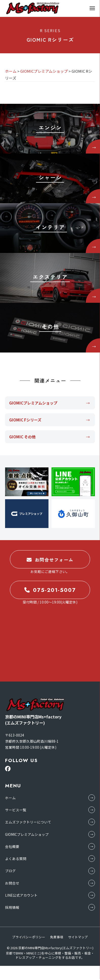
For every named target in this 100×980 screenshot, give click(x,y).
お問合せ (12, 883)
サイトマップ (78, 937)
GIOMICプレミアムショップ (27, 834)
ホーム (10, 798)
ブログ (10, 871)
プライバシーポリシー (29, 937)
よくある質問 (16, 859)
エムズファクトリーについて (28, 822)
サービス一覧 (16, 810)
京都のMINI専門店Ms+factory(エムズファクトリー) (56, 948)
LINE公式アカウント (21, 895)
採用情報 (12, 907)
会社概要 (12, 846)
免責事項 (57, 937)
